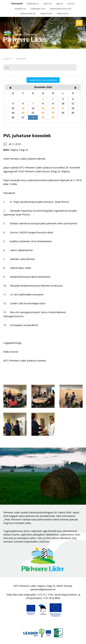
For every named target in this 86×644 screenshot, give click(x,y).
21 (33, 113)
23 (53, 113)
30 (53, 117)
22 (43, 113)
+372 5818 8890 (51, 598)
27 (23, 117)
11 (73, 104)
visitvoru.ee (62, 13)
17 (63, 108)
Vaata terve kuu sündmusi (43, 80)
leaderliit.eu (33, 4)
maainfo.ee (20, 9)
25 (73, 113)
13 (23, 108)
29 (43, 117)
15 (43, 108)
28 (33, 117)
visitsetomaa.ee (28, 13)
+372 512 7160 (45, 595)
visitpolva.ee (46, 13)
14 (33, 108)
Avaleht (7, 59)
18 (73, 108)
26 (13, 117)
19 (13, 113)
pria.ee (71, 4)
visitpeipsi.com (38, 9)
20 (23, 113)
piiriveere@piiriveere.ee (43, 589)
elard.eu (48, 4)
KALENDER (20, 59)
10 (63, 104)
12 (13, 108)
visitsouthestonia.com (61, 9)
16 (53, 108)
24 (63, 113)
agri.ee (60, 4)
